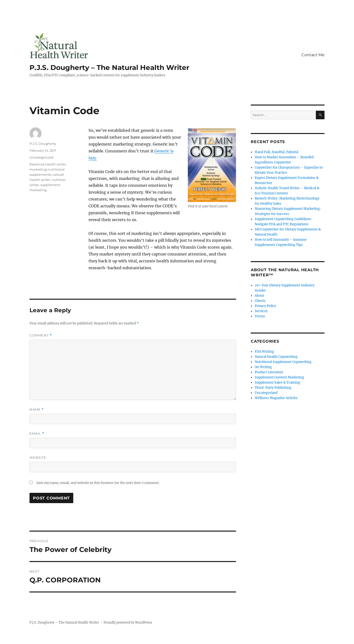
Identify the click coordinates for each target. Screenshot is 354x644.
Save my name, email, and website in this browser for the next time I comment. (98, 483)
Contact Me (313, 55)
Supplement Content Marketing (279, 377)
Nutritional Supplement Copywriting (283, 362)
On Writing (263, 367)
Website (38, 457)
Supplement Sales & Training (277, 382)
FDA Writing (264, 352)
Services (261, 311)
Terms (260, 316)
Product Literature (269, 372)
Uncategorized (41, 157)
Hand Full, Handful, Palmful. (277, 152)
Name (37, 409)
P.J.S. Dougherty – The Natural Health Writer (109, 67)
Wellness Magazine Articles (276, 398)
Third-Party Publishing (273, 388)
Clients (260, 301)
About (259, 296)
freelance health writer (48, 164)
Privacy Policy (265, 306)
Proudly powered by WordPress (128, 623)
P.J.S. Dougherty (43, 144)
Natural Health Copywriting (276, 357)
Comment (41, 335)
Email (37, 434)
